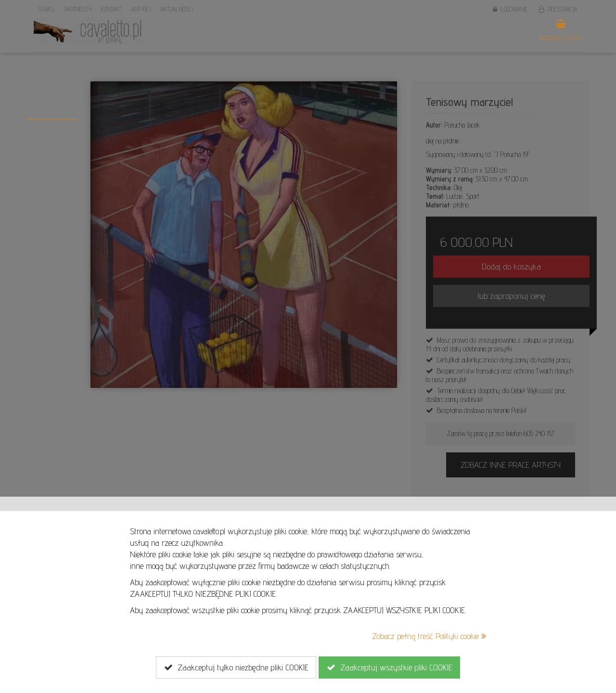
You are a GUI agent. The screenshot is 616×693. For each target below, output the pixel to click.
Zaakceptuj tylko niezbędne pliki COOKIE (236, 667)
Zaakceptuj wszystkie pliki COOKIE (389, 667)
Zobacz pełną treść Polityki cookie (429, 636)
